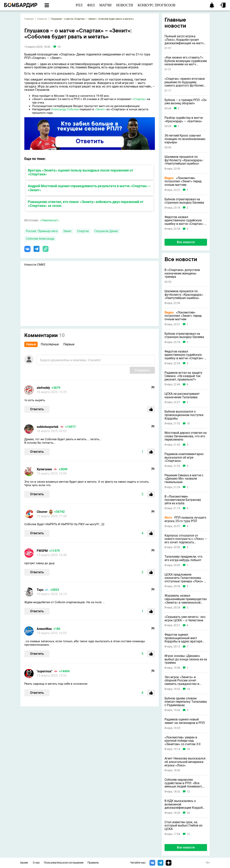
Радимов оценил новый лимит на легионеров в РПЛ (185, 721)
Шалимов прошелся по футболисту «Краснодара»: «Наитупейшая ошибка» (184, 160)
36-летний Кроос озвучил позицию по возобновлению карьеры (185, 139)
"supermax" (45, 671)
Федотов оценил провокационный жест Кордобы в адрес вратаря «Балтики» (183, 638)
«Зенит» (100, 109)
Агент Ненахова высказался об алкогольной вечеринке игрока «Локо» (185, 762)
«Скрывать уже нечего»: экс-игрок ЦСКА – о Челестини (185, 619)
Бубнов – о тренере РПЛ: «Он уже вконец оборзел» (185, 102)
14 (188, 689)
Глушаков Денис (106, 231)
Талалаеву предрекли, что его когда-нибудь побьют (183, 558)
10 (188, 423)
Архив (24, 863)
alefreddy (43, 388)
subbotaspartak (48, 427)
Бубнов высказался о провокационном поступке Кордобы (184, 415)
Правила (93, 863)
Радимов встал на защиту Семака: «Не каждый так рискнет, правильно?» (183, 376)
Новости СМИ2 (35, 265)
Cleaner (42, 512)
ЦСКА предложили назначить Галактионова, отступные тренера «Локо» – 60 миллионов (185, 578)
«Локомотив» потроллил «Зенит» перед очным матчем (183, 181)
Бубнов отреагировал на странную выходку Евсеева (184, 201)
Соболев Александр (40, 239)
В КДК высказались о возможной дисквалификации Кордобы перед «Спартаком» (185, 804)
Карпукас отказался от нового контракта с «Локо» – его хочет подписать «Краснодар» (186, 539)
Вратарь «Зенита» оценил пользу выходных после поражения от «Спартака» (81, 172)
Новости (42, 19)
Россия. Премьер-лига (42, 231)
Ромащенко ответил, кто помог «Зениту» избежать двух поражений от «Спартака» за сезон (86, 204)
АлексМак (44, 629)
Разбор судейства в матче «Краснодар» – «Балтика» (184, 119)
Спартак (83, 231)
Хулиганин (44, 469)
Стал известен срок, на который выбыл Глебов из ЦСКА (183, 826)
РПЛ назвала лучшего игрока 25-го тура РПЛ (185, 519)
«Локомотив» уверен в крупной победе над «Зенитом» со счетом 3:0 (182, 741)
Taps (40, 590)
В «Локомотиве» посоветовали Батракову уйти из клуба (183, 500)
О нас (36, 863)
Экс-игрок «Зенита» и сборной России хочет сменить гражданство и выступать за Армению (182, 681)
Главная (29, 19)
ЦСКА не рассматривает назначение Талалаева (182, 395)
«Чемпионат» (49, 220)
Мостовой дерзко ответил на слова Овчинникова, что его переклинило (186, 436)
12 (188, 792)
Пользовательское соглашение (64, 863)
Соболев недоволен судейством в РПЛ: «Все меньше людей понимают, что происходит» (184, 783)
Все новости (186, 242)
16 (188, 749)
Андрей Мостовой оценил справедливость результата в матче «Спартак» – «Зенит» (89, 188)
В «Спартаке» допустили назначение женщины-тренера (182, 273)
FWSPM (42, 551)
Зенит (67, 231)
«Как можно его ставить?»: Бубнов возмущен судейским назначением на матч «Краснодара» (186, 61)
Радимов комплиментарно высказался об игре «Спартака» (184, 457)
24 (188, 813)
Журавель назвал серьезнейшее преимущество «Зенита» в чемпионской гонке (186, 599)
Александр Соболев (65, 109)
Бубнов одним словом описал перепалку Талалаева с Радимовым (186, 702)
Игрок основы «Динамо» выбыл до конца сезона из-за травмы (186, 659)
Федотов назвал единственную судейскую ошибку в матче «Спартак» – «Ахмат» (185, 220)
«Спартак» (139, 99)
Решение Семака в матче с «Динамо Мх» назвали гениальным (184, 479)
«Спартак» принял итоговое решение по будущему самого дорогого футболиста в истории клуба (186, 82)
